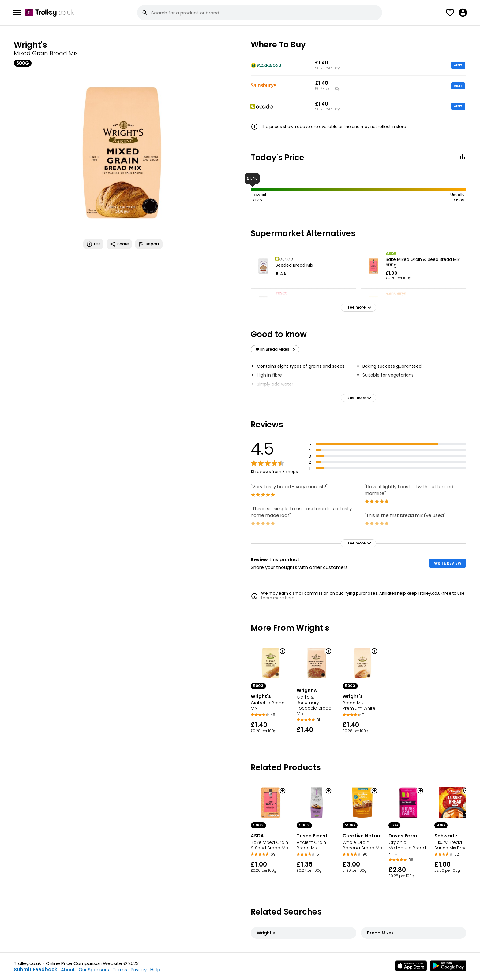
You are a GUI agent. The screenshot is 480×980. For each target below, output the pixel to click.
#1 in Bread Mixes (276, 349)
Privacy (139, 969)
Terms (120, 969)
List (93, 244)
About (68, 969)
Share (119, 244)
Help (155, 969)
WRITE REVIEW (448, 563)
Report (149, 244)
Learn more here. (278, 598)
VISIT (458, 65)
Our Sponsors (94, 969)
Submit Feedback (36, 969)
